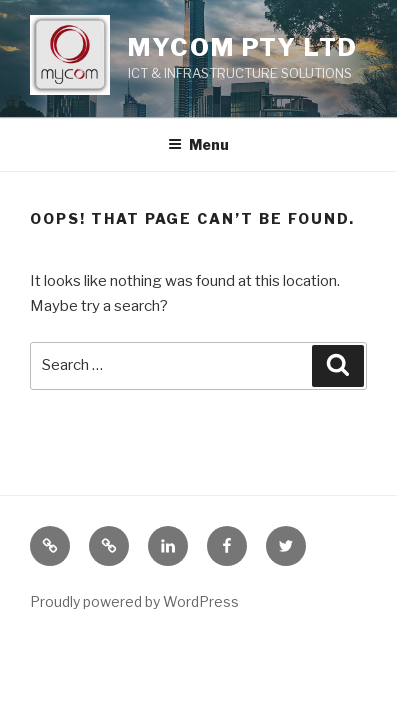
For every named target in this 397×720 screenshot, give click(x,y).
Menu (198, 144)
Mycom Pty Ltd (243, 47)
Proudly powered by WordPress (134, 601)
